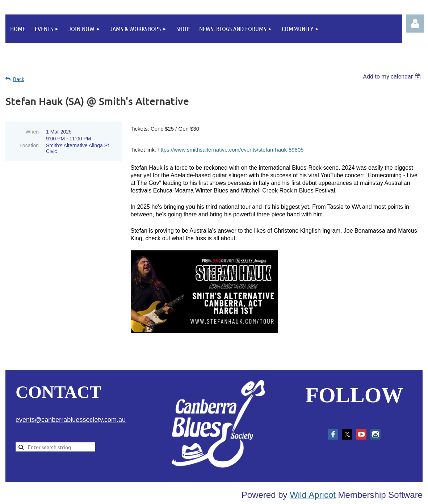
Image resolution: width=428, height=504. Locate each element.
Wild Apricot (313, 495)
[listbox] (393, 77)
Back (19, 79)
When (32, 132)
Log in (415, 24)
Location (29, 145)
